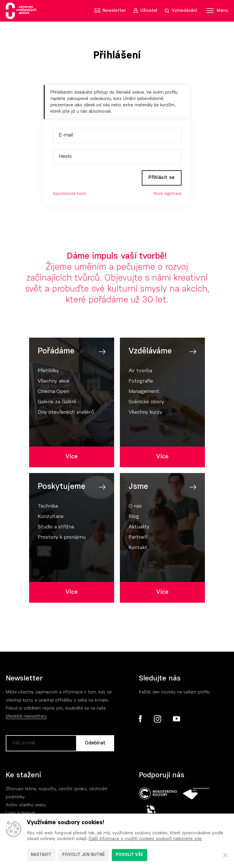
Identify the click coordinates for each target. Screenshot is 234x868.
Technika (48, 507)
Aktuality (139, 528)
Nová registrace (168, 195)
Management (144, 393)
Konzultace (51, 518)
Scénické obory (146, 403)
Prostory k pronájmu (62, 538)
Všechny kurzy (146, 413)
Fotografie (141, 382)
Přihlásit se (160, 178)
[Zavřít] (225, 855)
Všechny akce (54, 382)
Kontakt (138, 549)
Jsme (138, 488)
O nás (135, 507)
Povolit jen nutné (84, 855)
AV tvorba (140, 372)
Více (72, 458)
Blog (134, 518)
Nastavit (41, 855)
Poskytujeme (62, 488)
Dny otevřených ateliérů (66, 413)
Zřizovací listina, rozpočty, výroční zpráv (45, 790)
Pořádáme (56, 352)
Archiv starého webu (26, 806)
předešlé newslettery (26, 717)
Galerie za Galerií (57, 403)
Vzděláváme (150, 352)
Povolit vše (130, 855)
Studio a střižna (56, 528)
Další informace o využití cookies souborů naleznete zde (145, 839)
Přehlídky (48, 372)
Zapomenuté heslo (69, 195)
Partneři (138, 538)
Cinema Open (53, 393)
